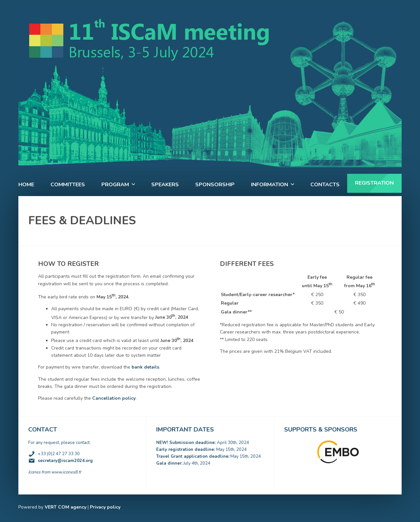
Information (270, 185)
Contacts (325, 185)
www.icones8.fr (66, 472)
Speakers (165, 185)
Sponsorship (215, 185)
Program (115, 185)
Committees (68, 185)
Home (26, 185)
